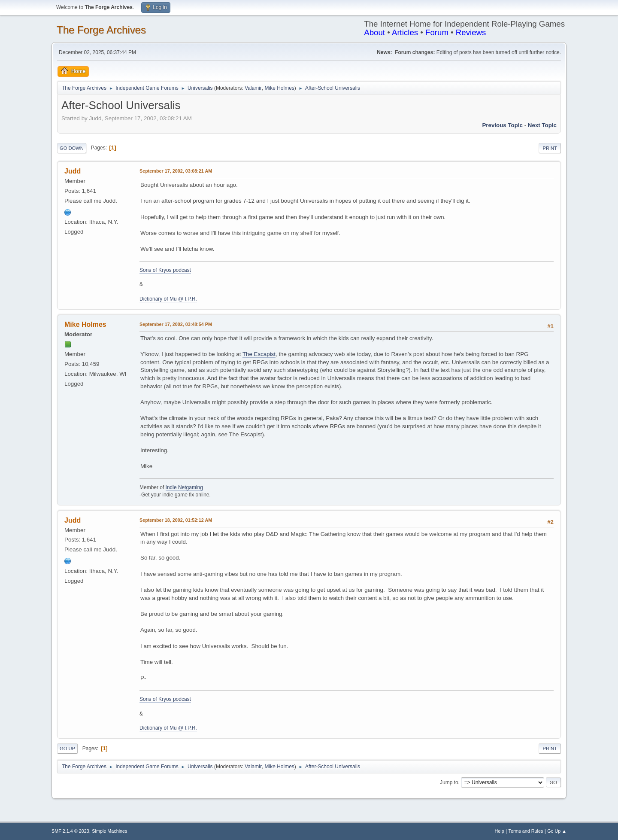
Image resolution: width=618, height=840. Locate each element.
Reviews (471, 32)
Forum (437, 32)
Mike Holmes (280, 88)
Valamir (253, 88)
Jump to (449, 782)
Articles (405, 32)
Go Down (72, 148)
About (374, 32)
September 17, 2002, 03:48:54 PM (176, 324)
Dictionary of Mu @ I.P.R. (168, 299)
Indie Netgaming (184, 487)
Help (500, 831)
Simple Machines (109, 831)
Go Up (67, 749)
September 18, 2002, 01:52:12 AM (176, 520)
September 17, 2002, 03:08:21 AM (176, 171)
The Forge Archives (101, 30)
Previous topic (502, 125)
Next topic (542, 125)
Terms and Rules (526, 831)
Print (550, 148)
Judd (73, 171)
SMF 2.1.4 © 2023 (70, 831)
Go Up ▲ (557, 831)
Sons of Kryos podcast (165, 270)
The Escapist (259, 354)
